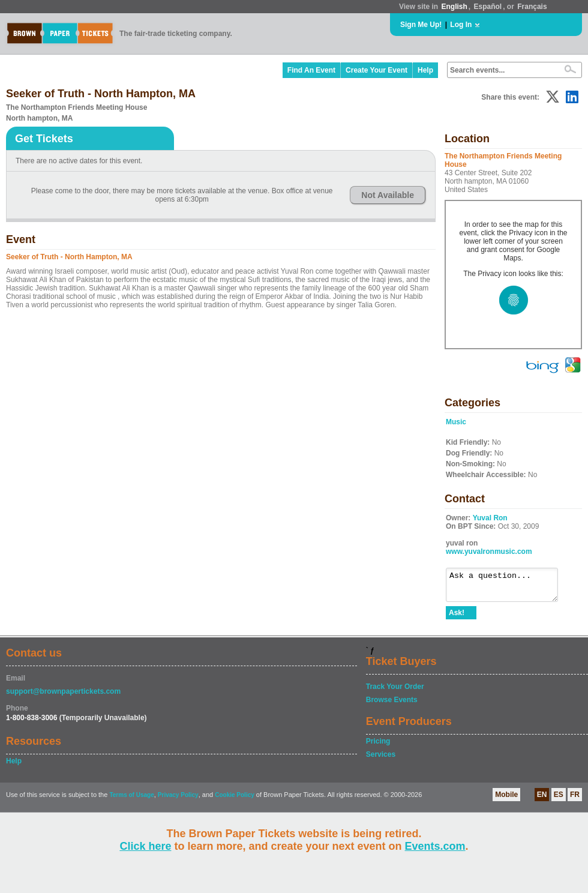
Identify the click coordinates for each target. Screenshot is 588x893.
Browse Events (392, 705)
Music (456, 422)
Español (488, 7)
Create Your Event (376, 70)
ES (559, 800)
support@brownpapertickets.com (63, 697)
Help (425, 70)
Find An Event (311, 70)
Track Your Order (395, 692)
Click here (145, 846)
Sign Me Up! (421, 25)
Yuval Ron (490, 518)
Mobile (506, 800)
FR (575, 800)
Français (532, 7)
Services (381, 760)
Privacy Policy (178, 800)
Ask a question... (508, 588)
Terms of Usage (131, 800)
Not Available (388, 195)
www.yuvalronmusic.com (489, 552)
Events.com (435, 846)
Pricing (378, 747)
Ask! (457, 618)
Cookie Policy (235, 800)
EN (542, 800)
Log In (461, 25)
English (454, 7)
